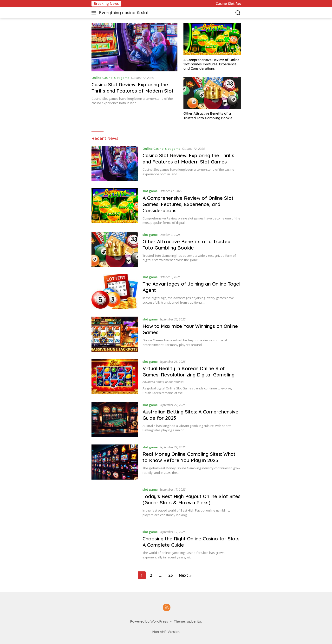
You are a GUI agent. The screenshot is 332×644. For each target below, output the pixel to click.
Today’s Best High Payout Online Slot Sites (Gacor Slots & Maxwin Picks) (192, 499)
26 (170, 575)
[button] (95, 13)
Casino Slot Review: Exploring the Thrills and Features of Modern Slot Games (133, 91)
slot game (122, 78)
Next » (185, 575)
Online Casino (102, 78)
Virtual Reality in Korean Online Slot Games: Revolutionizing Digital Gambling (189, 372)
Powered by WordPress (149, 621)
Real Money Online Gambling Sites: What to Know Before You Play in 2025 (189, 457)
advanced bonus (153, 382)
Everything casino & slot (124, 13)
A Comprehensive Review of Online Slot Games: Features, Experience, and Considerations (211, 64)
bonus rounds (174, 382)
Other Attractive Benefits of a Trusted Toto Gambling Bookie (208, 116)
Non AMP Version (166, 632)
